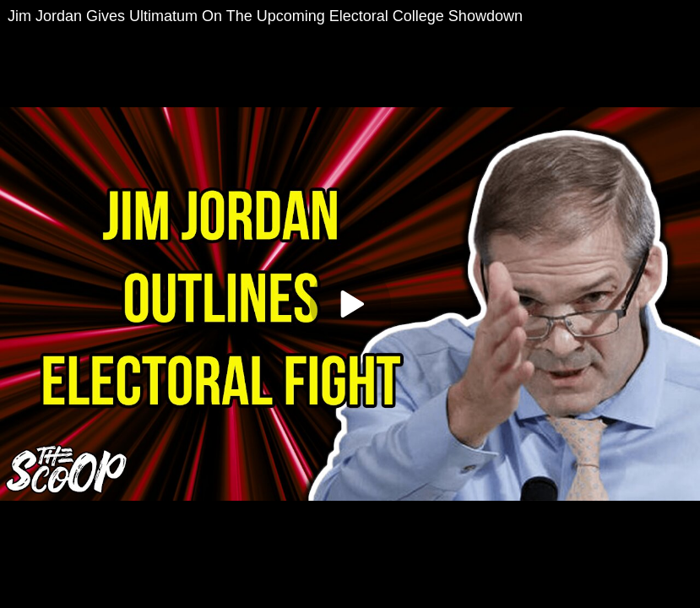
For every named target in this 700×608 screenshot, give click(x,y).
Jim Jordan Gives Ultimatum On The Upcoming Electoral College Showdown (265, 16)
